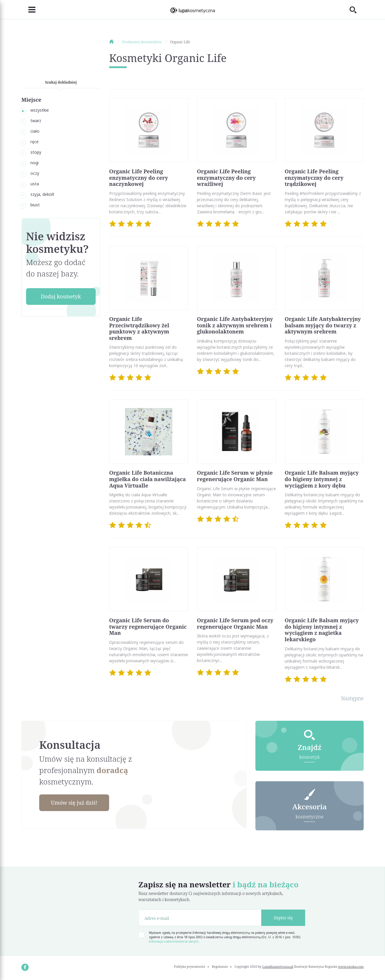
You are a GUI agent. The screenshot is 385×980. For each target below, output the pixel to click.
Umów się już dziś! (74, 803)
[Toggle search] (357, 10)
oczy (35, 173)
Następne (352, 698)
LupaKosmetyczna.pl (278, 966)
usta (35, 184)
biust (35, 205)
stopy (36, 152)
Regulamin (220, 966)
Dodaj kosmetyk (61, 296)
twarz (36, 121)
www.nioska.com (351, 966)
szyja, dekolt (42, 194)
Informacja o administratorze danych (174, 941)
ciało (35, 131)
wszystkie (40, 110)
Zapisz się (283, 918)
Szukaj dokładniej (61, 82)
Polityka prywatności (190, 966)
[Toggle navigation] (28, 10)
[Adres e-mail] (200, 918)
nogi (35, 163)
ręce (35, 142)
